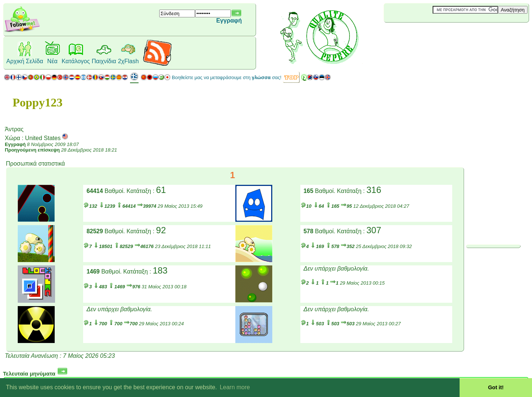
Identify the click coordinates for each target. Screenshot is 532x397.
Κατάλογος (76, 61)
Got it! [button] (496, 387)
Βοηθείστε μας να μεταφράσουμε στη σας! (227, 77)
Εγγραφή (229, 21)
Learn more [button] (235, 387)
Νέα (52, 61)
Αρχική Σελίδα (25, 61)
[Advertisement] (428, 35)
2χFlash (128, 61)
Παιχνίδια (104, 61)
